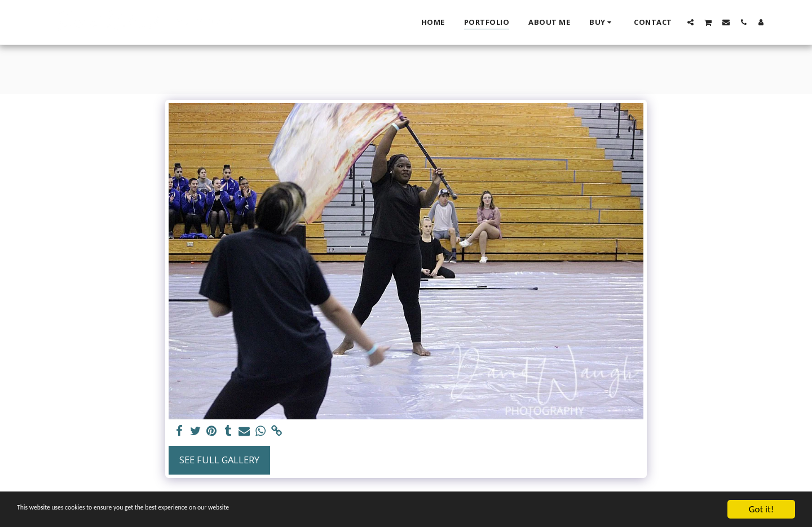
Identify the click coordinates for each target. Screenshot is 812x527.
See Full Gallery (219, 460)
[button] (690, 22)
